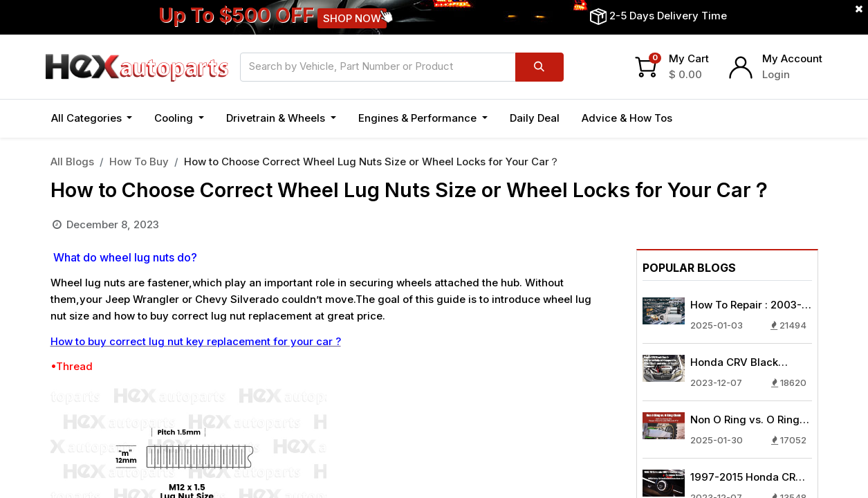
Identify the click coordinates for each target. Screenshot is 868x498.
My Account (792, 58)
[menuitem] (535, 119)
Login (776, 74)
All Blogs (72, 162)
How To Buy (139, 162)
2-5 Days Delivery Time (668, 16)
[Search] (539, 67)
